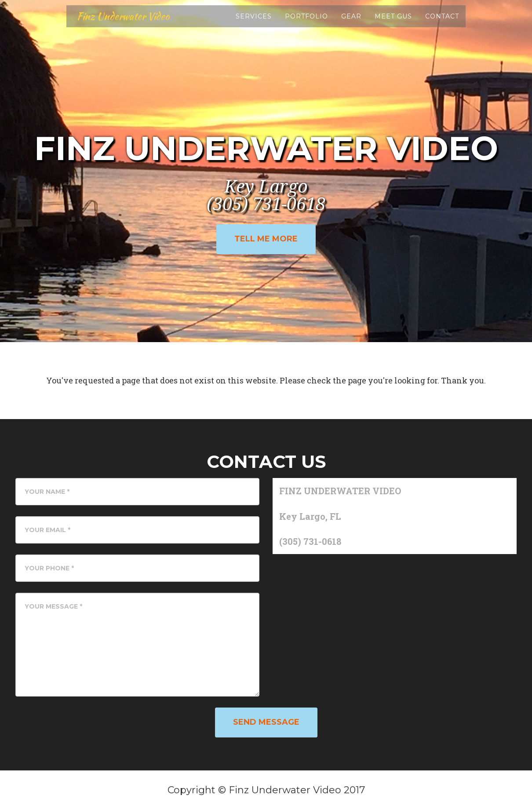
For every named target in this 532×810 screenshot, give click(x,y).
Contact (442, 22)
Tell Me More (266, 239)
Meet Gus (393, 22)
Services (254, 22)
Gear (351, 22)
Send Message (266, 722)
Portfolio (306, 22)
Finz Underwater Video (129, 22)
